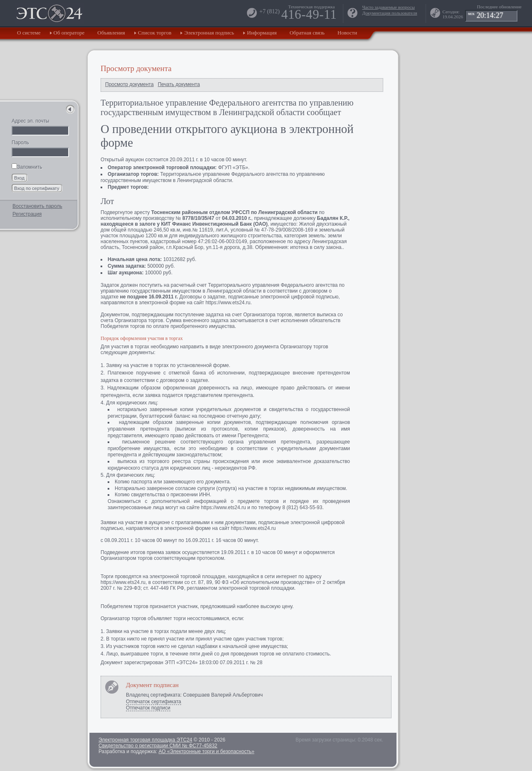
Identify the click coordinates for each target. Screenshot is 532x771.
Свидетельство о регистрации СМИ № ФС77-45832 (158, 746)
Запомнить (27, 167)
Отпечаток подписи (148, 708)
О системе (29, 33)
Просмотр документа (129, 84)
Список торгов (155, 33)
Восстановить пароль (37, 206)
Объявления (111, 33)
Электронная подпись (209, 33)
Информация (262, 33)
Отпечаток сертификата (154, 702)
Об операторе (69, 33)
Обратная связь (307, 33)
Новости (347, 33)
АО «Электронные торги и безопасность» (206, 751)
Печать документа (179, 84)
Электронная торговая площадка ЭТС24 (145, 740)
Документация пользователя (389, 13)
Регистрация (27, 214)
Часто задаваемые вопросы (388, 7)
